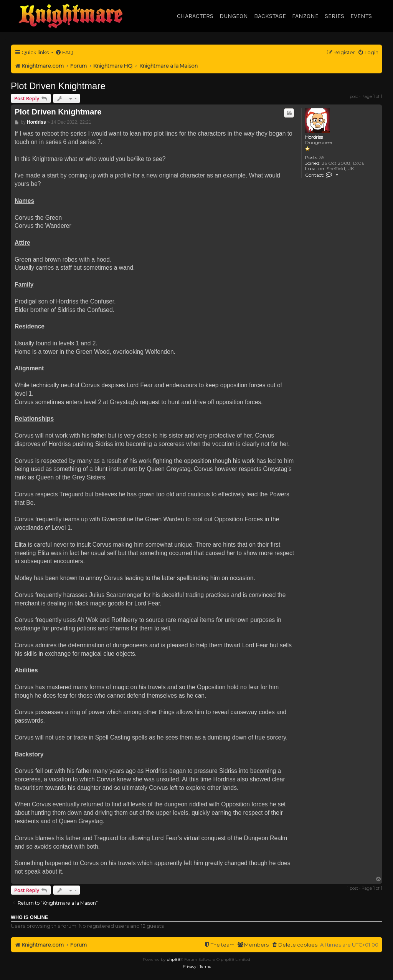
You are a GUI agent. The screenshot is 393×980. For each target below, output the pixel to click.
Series (334, 16)
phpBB (173, 959)
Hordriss (314, 137)
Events (361, 16)
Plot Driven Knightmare (58, 86)
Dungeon (234, 16)
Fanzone (305, 16)
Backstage (270, 16)
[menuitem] (64, 52)
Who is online (29, 917)
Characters (195, 16)
